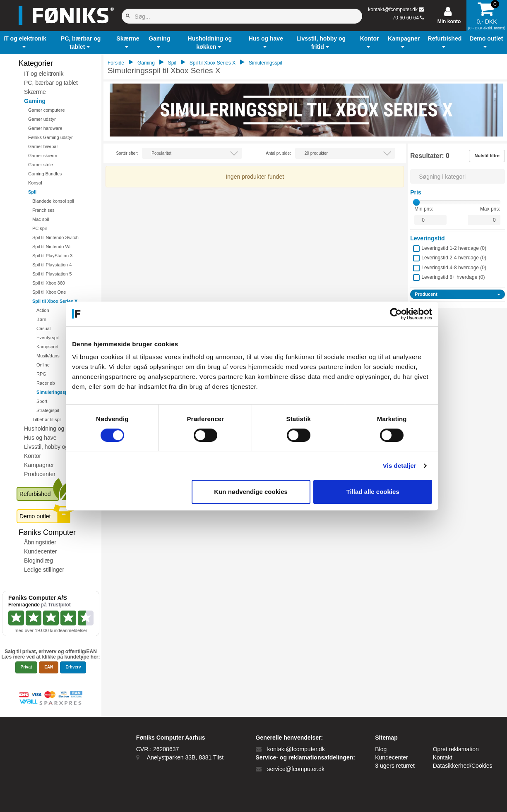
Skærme (35, 92)
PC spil (40, 228)
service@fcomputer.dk (296, 769)
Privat (26, 667)
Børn (41, 319)
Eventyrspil (48, 338)
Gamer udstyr (42, 119)
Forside (116, 63)
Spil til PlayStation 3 (52, 256)
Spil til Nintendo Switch (55, 237)
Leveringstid (427, 238)
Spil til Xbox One (49, 292)
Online (43, 365)
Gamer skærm (43, 156)
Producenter (40, 474)
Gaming (35, 101)
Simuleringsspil (53, 392)
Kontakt (443, 757)
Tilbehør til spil (47, 419)
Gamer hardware (45, 128)
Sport (42, 401)
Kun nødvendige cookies (252, 492)
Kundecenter (40, 551)
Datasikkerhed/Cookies (463, 766)
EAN (49, 667)
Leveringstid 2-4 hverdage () (454, 258)
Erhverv (73, 667)
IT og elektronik (44, 74)
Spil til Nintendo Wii (52, 247)
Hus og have (40, 438)
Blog (381, 749)
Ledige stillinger (44, 570)
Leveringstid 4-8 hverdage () (454, 268)
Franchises (43, 210)
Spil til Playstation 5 (52, 274)
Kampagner (39, 465)
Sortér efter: (127, 153)
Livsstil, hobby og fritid (53, 447)
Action (43, 310)
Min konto (449, 22)
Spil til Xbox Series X (55, 301)
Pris (416, 192)
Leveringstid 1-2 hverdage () (454, 248)
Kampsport (47, 347)
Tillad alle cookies (374, 492)
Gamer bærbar (43, 146)
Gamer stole (41, 165)
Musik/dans (48, 356)
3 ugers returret (395, 766)
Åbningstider (40, 542)
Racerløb (46, 383)
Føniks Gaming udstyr (50, 137)
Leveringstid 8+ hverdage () (453, 277)
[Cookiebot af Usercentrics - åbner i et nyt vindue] (398, 314)
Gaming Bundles (45, 174)
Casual (43, 328)
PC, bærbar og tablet (51, 83)
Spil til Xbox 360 (49, 283)
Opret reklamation (456, 749)
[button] (25, 43)
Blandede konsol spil (53, 201)
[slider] (416, 202)
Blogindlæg (38, 560)
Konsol (35, 183)
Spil (32, 192)
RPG (41, 374)
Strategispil (48, 410)
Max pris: (490, 209)
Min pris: (424, 209)
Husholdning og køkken (54, 429)
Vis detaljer (401, 466)
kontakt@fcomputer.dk (393, 10)
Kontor (32, 456)
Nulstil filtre (487, 156)
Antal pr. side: (278, 153)
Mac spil (41, 219)
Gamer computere (47, 110)
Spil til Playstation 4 (52, 265)
